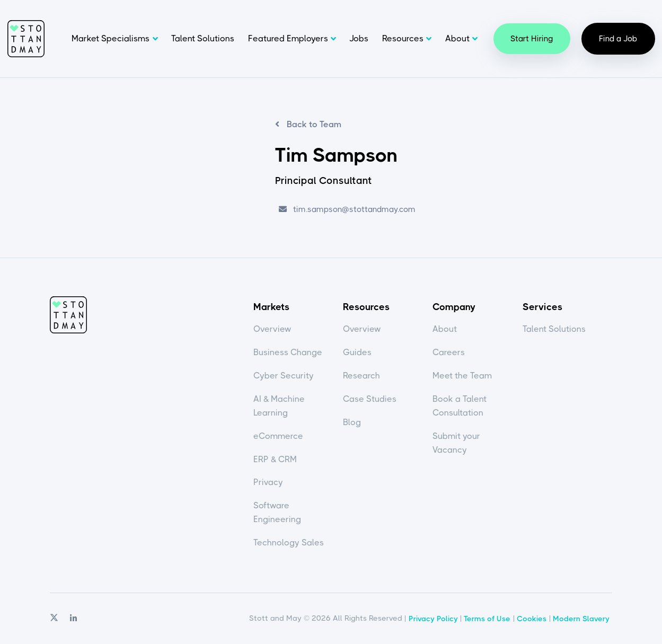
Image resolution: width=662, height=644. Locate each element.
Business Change (288, 352)
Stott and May (26, 39)
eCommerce (278, 436)
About (457, 38)
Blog (352, 422)
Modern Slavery (581, 619)
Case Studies (370, 399)
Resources (403, 38)
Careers (449, 352)
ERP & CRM (275, 459)
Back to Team (313, 124)
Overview (272, 329)
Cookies (532, 619)
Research (361, 376)
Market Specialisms (111, 38)
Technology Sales (289, 542)
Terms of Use (487, 619)
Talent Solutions (203, 38)
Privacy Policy (433, 619)
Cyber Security (284, 376)
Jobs (359, 38)
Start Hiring (532, 39)
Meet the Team (462, 376)
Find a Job (618, 39)
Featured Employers (288, 38)
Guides (357, 352)
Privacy (268, 482)
